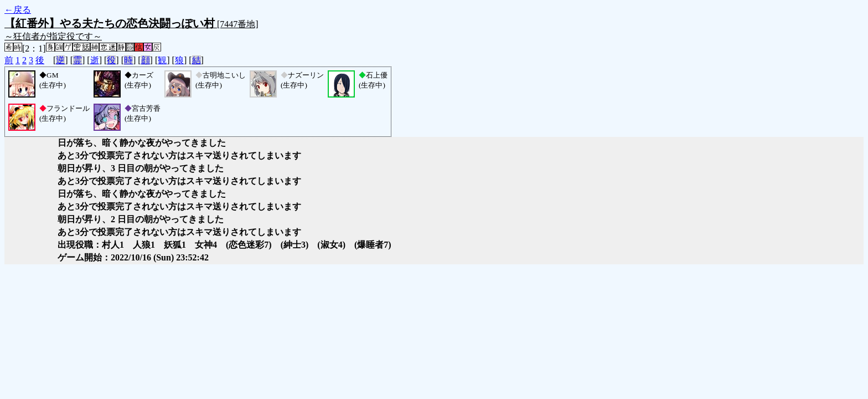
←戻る (18, 10)
